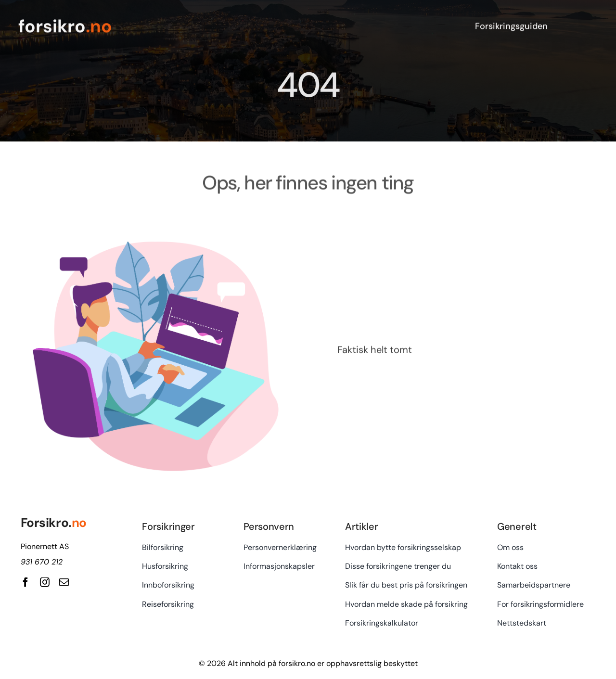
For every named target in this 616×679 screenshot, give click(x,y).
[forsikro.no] (161, 25)
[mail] (64, 582)
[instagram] (45, 582)
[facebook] (26, 582)
